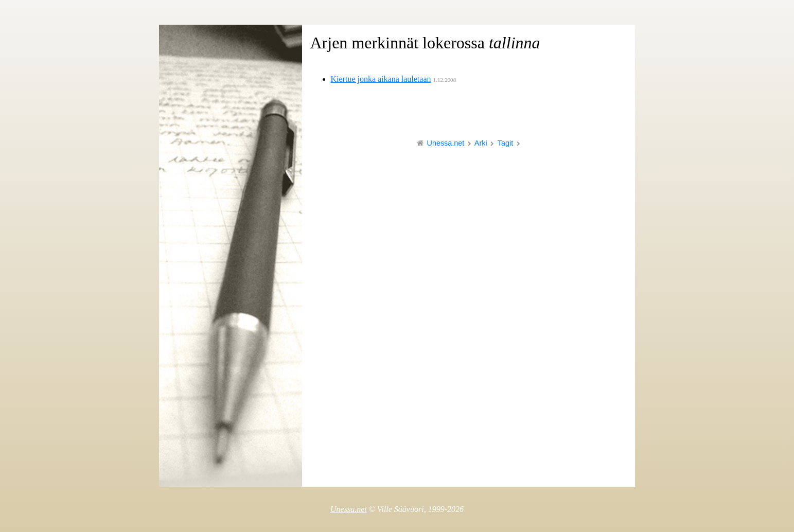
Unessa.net (446, 143)
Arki (481, 143)
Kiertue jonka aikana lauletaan (381, 79)
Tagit (505, 143)
